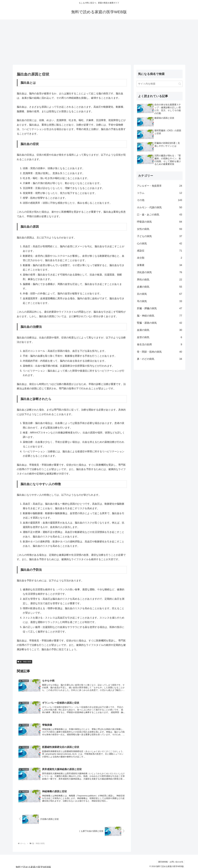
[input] (159, 84)
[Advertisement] (99, 42)
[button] (180, 84)
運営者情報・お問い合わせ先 (170, 859)
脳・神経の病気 (24, 662)
